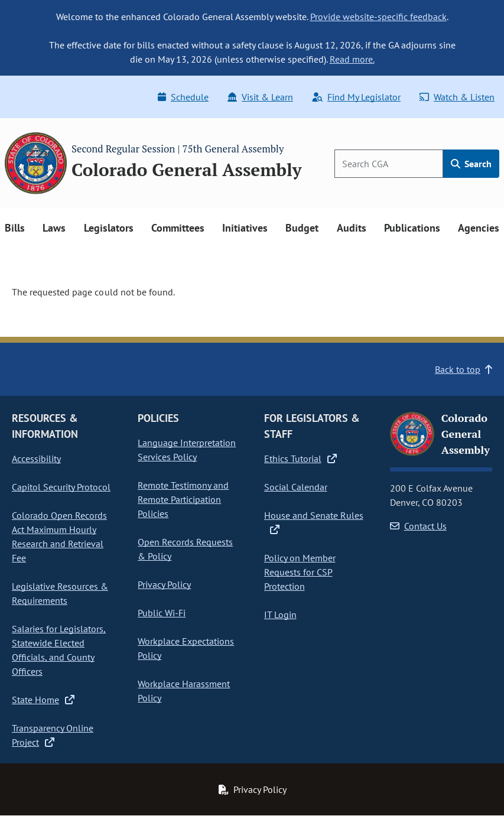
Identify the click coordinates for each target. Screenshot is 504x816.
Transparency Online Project (53, 735)
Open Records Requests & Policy (185, 549)
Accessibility (36, 459)
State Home (43, 700)
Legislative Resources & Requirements (60, 593)
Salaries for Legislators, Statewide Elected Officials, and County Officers (59, 650)
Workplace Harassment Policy (184, 691)
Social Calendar (296, 487)
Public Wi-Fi (162, 613)
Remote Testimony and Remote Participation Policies (183, 499)
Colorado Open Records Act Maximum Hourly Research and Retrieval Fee (59, 537)
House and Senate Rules (314, 522)
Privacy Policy (164, 584)
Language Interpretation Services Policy (187, 450)
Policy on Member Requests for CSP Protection (300, 572)
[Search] (389, 164)
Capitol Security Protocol (61, 487)
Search (471, 164)
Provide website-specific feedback (378, 17)
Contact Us (418, 526)
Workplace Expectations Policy (186, 648)
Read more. (352, 59)
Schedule (183, 97)
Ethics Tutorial (300, 459)
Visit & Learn (260, 97)
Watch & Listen (457, 97)
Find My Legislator (356, 97)
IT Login (280, 615)
